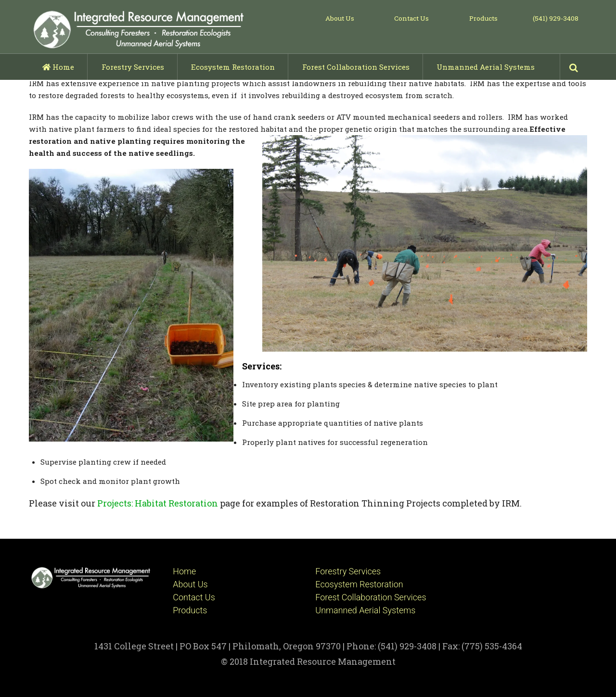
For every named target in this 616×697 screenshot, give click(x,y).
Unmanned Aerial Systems (486, 67)
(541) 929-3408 (556, 18)
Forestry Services (133, 67)
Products (483, 18)
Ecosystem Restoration (233, 67)
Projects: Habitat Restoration (158, 503)
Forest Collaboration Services (356, 67)
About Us (340, 18)
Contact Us (411, 18)
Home (58, 67)
